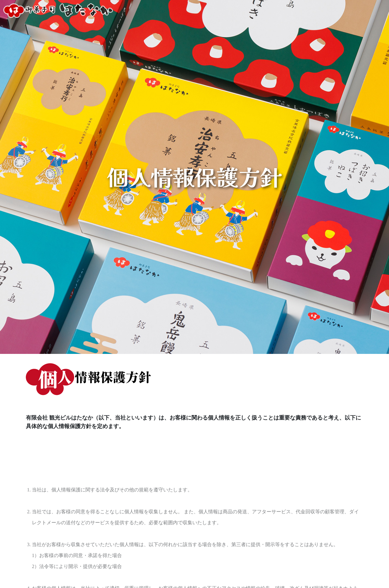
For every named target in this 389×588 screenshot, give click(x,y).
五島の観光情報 (364, 10)
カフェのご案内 (321, 10)
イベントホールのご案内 (267, 10)
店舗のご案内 (216, 10)
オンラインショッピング (165, 10)
